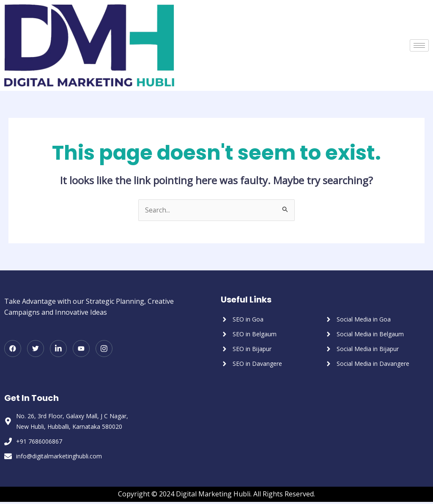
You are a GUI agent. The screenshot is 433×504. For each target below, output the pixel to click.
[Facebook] (13, 349)
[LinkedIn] (58, 349)
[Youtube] (81, 349)
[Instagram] (104, 349)
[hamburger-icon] (419, 45)
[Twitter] (36, 349)
